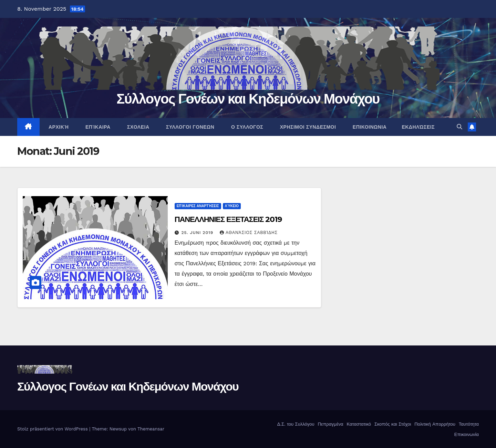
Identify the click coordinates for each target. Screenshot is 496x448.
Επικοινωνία (466, 434)
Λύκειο (232, 206)
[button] (459, 127)
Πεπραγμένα (330, 424)
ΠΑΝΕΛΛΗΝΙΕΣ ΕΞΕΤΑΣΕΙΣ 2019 (228, 219)
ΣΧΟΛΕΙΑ (138, 127)
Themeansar (151, 429)
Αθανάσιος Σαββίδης (249, 233)
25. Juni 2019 (198, 233)
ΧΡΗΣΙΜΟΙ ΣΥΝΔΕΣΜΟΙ (307, 127)
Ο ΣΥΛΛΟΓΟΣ (246, 127)
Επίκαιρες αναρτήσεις (198, 206)
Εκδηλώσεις (418, 127)
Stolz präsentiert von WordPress (53, 429)
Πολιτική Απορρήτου (434, 424)
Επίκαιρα (97, 127)
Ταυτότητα (468, 424)
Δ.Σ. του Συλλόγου (295, 424)
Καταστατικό (358, 424)
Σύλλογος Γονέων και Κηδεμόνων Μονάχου (248, 99)
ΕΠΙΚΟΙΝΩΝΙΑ (369, 127)
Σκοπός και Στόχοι (392, 424)
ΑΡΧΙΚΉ (58, 127)
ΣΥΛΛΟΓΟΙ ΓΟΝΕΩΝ (190, 127)
